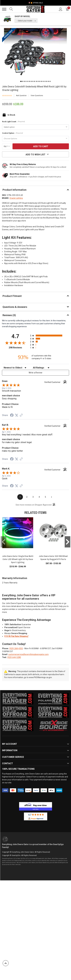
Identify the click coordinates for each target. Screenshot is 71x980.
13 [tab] (41, 81)
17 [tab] (48, 81)
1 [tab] (21, 81)
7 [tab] (31, 81)
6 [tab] (30, 81)
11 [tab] (38, 81)
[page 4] (39, 497)
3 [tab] (24, 81)
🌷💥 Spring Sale (36, 3)
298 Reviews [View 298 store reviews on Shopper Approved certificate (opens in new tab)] (19, 348)
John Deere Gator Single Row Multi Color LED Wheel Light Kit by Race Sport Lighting (18, 559)
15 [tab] (45, 81)
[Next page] (52, 497)
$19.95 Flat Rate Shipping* (17, 636)
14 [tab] (43, 81)
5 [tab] (28, 81)
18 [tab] (50, 81)
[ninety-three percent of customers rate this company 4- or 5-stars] (36, 357)
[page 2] (27, 497)
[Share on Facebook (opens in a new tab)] (12, 416)
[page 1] (20, 497)
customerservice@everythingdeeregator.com (28, 654)
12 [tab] (40, 81)
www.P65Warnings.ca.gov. (41, 677)
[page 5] (45, 497)
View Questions (37, 96)
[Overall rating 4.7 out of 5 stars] (15, 343)
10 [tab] (36, 81)
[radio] (50, 336)
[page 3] (33, 497)
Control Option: (13, 133)
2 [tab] (23, 81)
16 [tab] (47, 81)
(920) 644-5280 (14, 657)
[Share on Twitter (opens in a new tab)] (17, 415)
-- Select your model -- (25, 21)
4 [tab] (26, 81)
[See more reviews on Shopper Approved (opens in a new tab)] (21, 415)
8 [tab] (33, 81)
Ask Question (21, 96)
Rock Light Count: (13, 122)
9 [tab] (35, 81)
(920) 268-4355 (16, 648)
